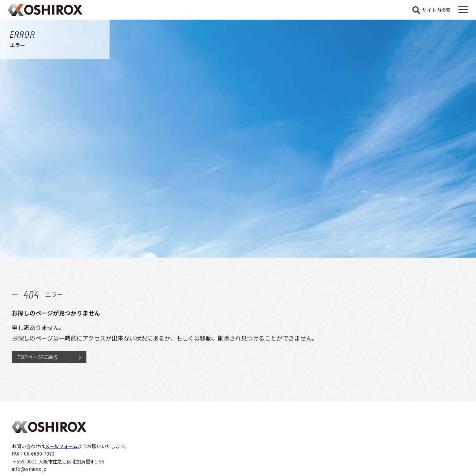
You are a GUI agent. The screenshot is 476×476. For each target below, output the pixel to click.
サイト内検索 (436, 10)
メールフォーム (61, 446)
